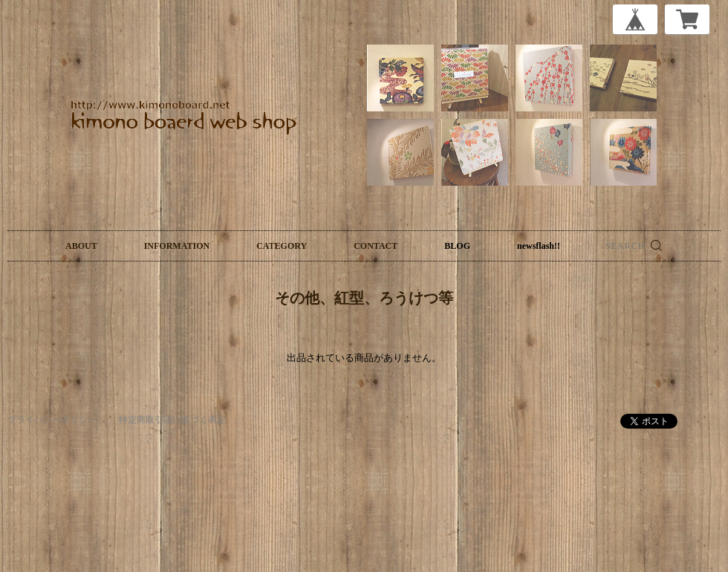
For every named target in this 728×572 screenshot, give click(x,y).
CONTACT (376, 246)
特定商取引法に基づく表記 (172, 420)
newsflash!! (539, 246)
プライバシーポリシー (52, 420)
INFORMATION (177, 246)
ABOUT (81, 246)
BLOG (457, 246)
